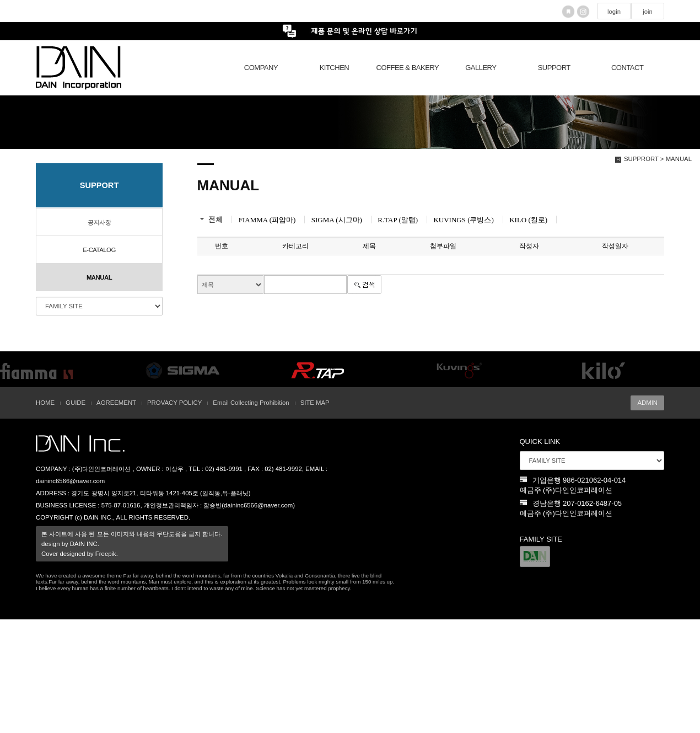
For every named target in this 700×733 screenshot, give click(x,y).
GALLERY (481, 68)
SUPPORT (554, 68)
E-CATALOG (99, 250)
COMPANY (261, 68)
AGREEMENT (116, 403)
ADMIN (647, 403)
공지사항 (99, 222)
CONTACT (627, 68)
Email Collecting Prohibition (251, 403)
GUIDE (76, 403)
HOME (45, 403)
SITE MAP (315, 403)
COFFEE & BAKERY (408, 68)
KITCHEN (335, 68)
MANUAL (99, 277)
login (614, 12)
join (648, 12)
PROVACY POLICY (174, 403)
